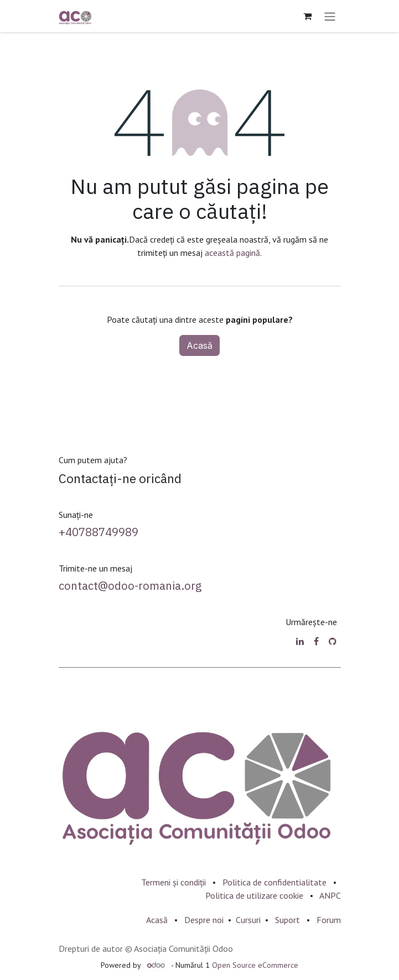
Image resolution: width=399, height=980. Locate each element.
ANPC (330, 895)
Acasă (199, 345)
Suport (287, 920)
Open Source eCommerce (255, 965)
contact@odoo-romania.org (130, 586)
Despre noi (204, 920)
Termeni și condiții (173, 882)
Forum (329, 920)
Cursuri (248, 920)
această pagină (232, 253)
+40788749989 (99, 532)
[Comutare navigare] (330, 16)
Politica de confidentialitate (274, 882)
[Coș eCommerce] (308, 16)
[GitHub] (333, 641)
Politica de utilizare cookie (254, 895)
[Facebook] (316, 641)
